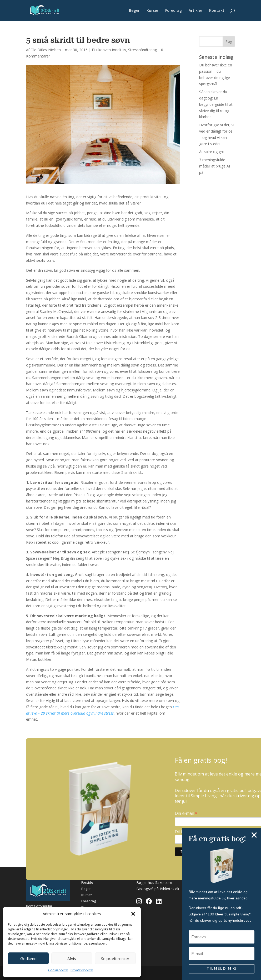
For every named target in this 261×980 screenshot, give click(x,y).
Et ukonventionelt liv (109, 50)
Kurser (152, 11)
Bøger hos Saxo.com (154, 882)
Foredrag (174, 11)
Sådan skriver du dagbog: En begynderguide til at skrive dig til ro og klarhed (216, 104)
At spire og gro (212, 152)
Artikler (195, 11)
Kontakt (217, 11)
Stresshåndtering (142, 50)
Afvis (72, 958)
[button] (133, 914)
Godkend (28, 958)
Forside (87, 882)
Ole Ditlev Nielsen (46, 50)
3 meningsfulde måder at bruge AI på (215, 166)
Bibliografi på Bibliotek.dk (158, 889)
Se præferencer (115, 958)
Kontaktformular (39, 906)
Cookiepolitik (58, 970)
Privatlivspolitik (82, 970)
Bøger (134, 11)
